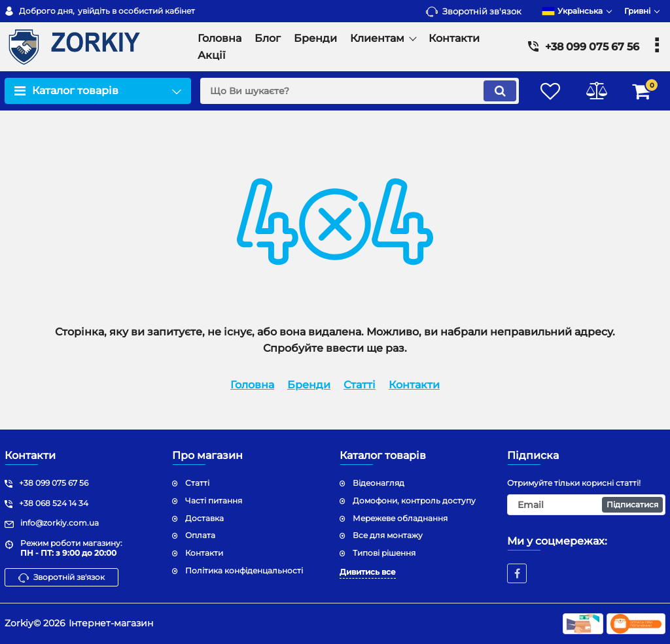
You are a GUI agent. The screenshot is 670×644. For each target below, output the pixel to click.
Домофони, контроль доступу (414, 500)
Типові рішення (384, 553)
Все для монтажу (388, 535)
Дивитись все (368, 572)
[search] (360, 91)
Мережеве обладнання (400, 518)
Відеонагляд (379, 483)
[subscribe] (586, 505)
